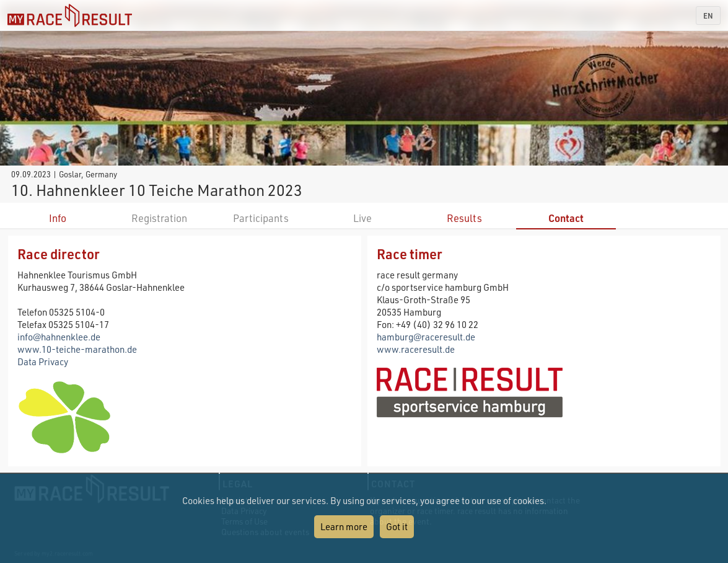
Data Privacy (43, 361)
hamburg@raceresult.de (426, 337)
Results (464, 218)
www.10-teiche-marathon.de (77, 349)
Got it (397, 526)
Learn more (344, 526)
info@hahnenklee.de (59, 337)
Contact (566, 218)
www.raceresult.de (416, 349)
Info (58, 218)
